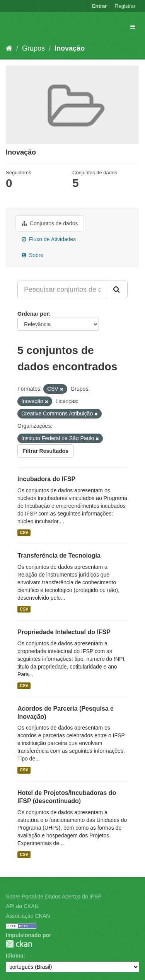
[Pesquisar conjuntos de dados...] (62, 289)
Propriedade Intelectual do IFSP (64, 632)
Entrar (99, 6)
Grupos (33, 48)
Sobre (32, 255)
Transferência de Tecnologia (59, 556)
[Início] (9, 48)
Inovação (70, 48)
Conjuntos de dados (50, 223)
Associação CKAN (28, 916)
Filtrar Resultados (45, 451)
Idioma (14, 956)
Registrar (125, 6)
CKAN (19, 944)
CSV (24, 533)
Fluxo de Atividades (49, 239)
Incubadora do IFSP (46, 479)
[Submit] (117, 289)
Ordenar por (33, 314)
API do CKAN (22, 906)
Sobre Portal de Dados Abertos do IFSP (54, 897)
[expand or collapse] (133, 27)
